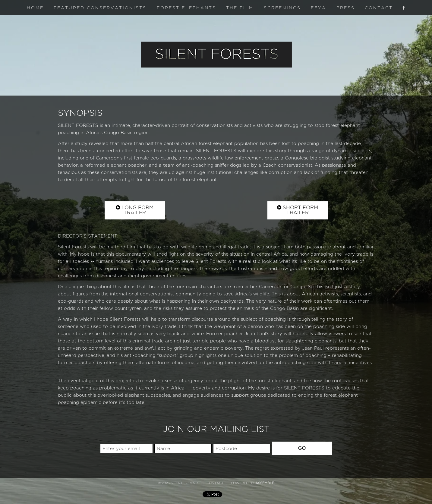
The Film (240, 8)
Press (346, 8)
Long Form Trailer (135, 210)
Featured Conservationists (100, 8)
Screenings (282, 8)
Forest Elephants (186, 8)
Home (35, 8)
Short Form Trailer (298, 210)
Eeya (318, 8)
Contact (379, 8)
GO (302, 448)
